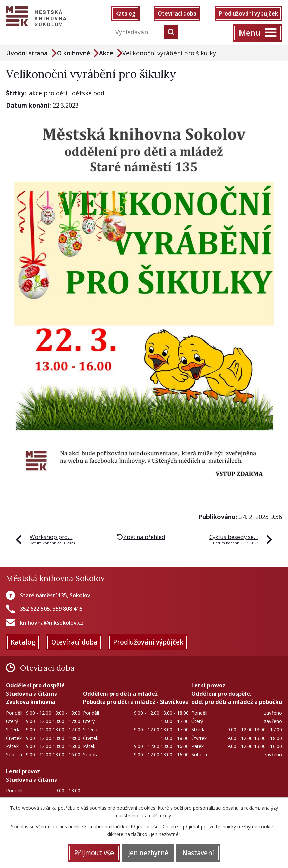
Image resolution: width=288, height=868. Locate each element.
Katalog (125, 13)
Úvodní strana (27, 53)
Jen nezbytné (148, 853)
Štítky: (16, 93)
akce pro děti (48, 93)
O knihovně (73, 53)
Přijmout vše (94, 853)
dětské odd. (89, 93)
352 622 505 (35, 609)
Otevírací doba (177, 13)
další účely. (161, 816)
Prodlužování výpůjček (248, 13)
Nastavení (198, 853)
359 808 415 (68, 609)
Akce (106, 53)
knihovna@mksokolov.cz (52, 623)
